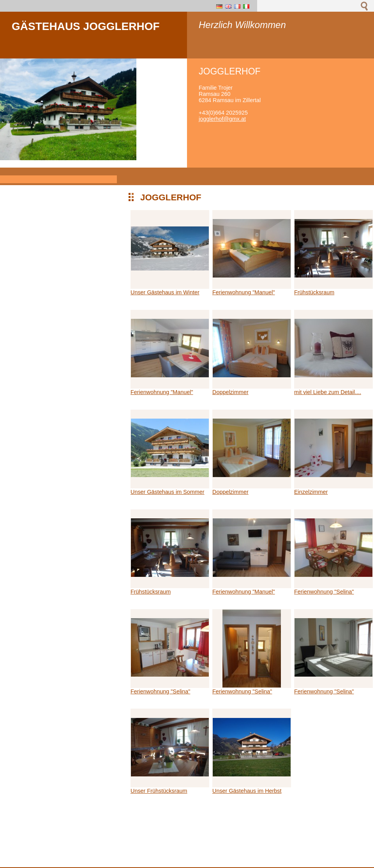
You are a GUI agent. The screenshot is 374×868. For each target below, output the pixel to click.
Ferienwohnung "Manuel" (244, 292)
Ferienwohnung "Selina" (324, 592)
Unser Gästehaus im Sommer (168, 492)
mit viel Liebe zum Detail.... (328, 392)
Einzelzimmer (311, 492)
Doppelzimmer (230, 392)
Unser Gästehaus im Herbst (247, 791)
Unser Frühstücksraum (159, 791)
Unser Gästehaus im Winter (165, 292)
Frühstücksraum (314, 292)
